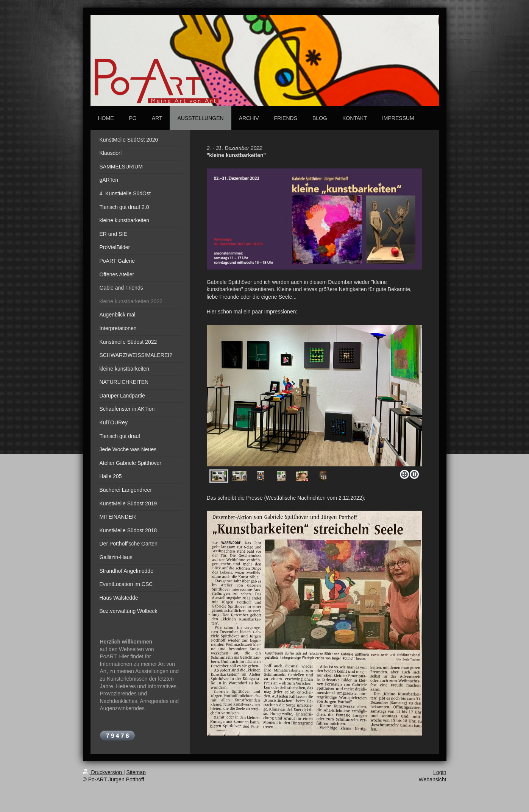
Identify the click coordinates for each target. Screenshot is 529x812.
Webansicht (433, 779)
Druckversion (103, 772)
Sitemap (136, 772)
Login (440, 772)
